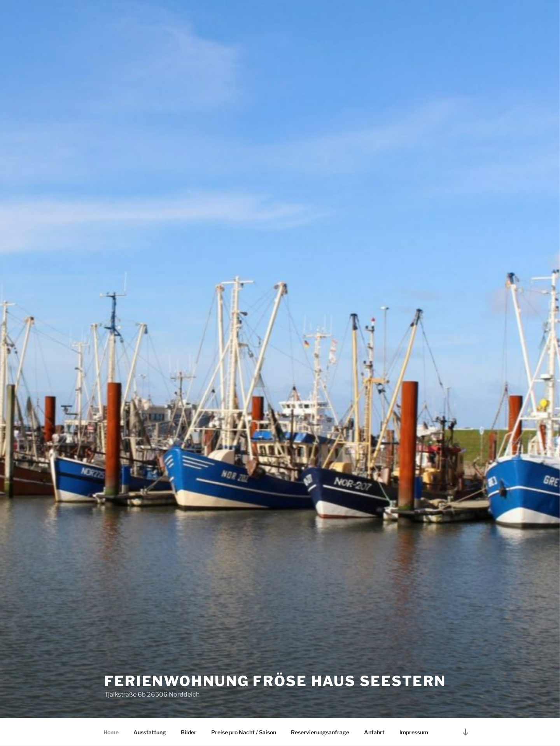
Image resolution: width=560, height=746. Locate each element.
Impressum (414, 732)
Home (111, 732)
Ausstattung (150, 732)
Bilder (189, 732)
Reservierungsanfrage (320, 732)
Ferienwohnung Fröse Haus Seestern (275, 681)
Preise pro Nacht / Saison (244, 732)
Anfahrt (374, 732)
